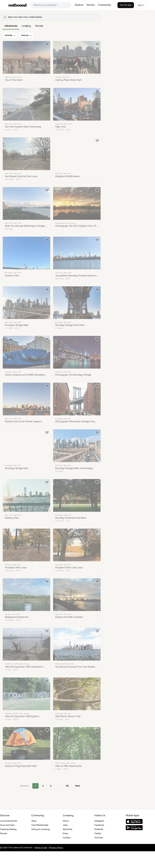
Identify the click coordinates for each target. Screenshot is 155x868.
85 (67, 803)
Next (78, 803)
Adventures (11, 26)
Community (105, 5)
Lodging (26, 26)
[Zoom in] (152, 15)
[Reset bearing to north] (152, 22)
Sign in (141, 5)
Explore (79, 5)
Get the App (126, 5)
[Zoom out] (152, 18)
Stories (91, 5)
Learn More (74, 51)
